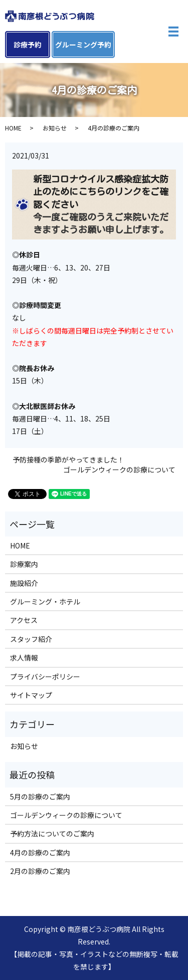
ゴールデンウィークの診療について (119, 470)
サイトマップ (31, 695)
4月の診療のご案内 (40, 852)
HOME (13, 128)
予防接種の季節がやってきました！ (68, 460)
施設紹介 (24, 583)
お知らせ (55, 128)
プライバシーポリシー (45, 676)
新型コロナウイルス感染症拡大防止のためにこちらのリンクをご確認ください (101, 191)
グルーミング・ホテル (45, 601)
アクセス (24, 620)
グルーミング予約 (83, 44)
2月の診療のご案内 (40, 871)
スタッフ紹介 (31, 639)
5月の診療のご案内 (40, 796)
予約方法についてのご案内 (52, 833)
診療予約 (28, 44)
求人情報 (24, 657)
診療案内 (24, 564)
